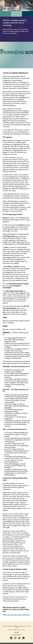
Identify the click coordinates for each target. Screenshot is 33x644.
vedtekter (26, 111)
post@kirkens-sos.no (23, 626)
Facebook (10, 630)
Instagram (15, 630)
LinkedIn (23, 630)
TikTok (19, 630)
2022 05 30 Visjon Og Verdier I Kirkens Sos (16, 615)
